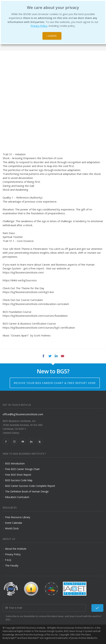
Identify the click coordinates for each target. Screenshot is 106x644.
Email (63, 356)
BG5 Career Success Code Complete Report (30, 486)
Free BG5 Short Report (18, 475)
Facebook (43, 356)
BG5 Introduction (15, 463)
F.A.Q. (8, 560)
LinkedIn (56, 356)
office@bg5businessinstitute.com (23, 414)
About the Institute (16, 549)
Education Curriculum (17, 497)
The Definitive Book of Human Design (27, 491)
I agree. (52, 36)
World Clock (12, 528)
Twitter (50, 356)
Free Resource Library (18, 517)
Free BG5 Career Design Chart (22, 469)
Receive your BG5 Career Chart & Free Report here (55, 383)
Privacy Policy (39, 26)
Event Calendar (14, 523)
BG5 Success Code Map (19, 480)
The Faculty (12, 565)
